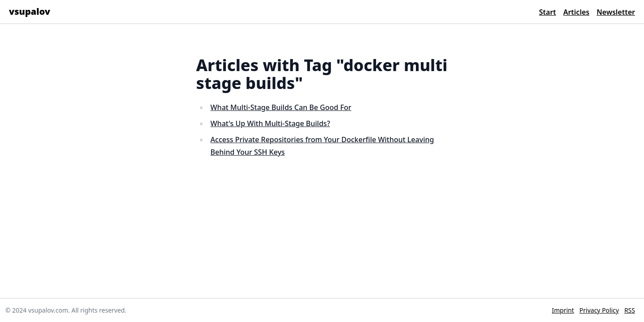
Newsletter (616, 12)
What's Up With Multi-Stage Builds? (270, 123)
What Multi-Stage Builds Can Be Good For (281, 107)
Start (547, 12)
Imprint (563, 310)
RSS (630, 310)
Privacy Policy (599, 310)
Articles (576, 12)
